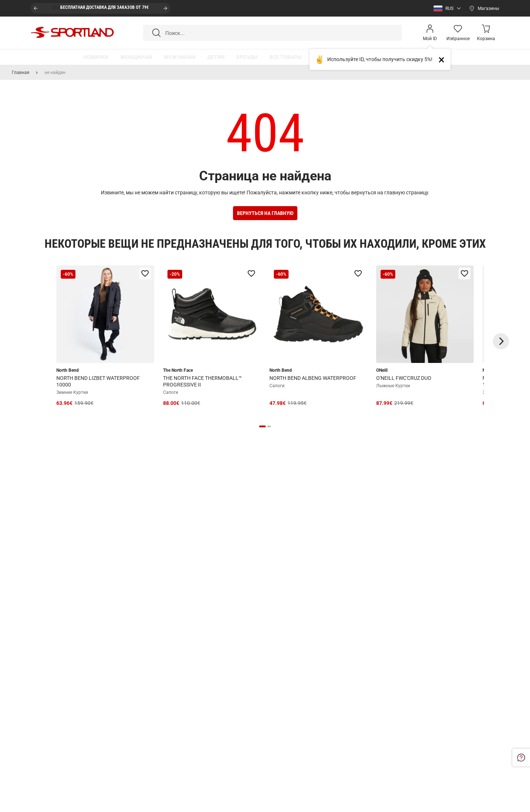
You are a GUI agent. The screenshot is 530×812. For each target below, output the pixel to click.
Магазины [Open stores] (488, 8)
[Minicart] (486, 33)
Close (444, 59)
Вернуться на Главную (265, 213)
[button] (445, 8)
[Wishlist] (458, 33)
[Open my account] (430, 33)
